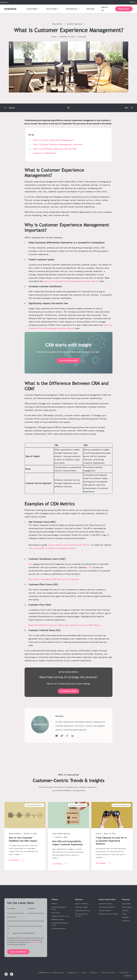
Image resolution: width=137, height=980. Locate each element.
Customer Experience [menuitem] (59, 929)
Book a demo (124, 9)
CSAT (31, 564)
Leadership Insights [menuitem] (81, 907)
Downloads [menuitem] (126, 917)
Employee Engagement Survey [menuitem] (59, 908)
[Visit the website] (62, 736)
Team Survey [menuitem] (56, 913)
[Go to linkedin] (72, 736)
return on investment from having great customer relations (72, 281)
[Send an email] (57, 736)
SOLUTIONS (53, 9)
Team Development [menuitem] (105, 911)
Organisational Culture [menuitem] (82, 911)
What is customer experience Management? (53, 140)
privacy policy (35, 942)
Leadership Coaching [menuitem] (105, 904)
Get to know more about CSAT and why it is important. (54, 579)
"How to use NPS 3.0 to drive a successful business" (52, 548)
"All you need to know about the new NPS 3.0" (70, 545)
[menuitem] (73, 973)
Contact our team (69, 691)
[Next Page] (129, 112)
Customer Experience (74, 24)
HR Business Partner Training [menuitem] (108, 914)
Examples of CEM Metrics (45, 153)
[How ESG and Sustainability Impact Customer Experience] (68, 841)
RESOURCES (73, 9)
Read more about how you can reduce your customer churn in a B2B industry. (65, 625)
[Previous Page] (10, 112)
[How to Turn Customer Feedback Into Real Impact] (25, 841)
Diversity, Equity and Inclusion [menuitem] (82, 915)
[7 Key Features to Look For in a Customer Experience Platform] (112, 841)
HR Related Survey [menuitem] (58, 920)
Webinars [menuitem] (125, 911)
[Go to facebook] (67, 736)
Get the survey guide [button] (68, 365)
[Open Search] (130, 2)
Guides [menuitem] (125, 914)
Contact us (4, 2)
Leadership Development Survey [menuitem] (60, 924)
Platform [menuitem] (54, 904)
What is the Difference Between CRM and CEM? (55, 149)
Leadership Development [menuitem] (107, 907)
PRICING (91, 9)
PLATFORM (33, 9)
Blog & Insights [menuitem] (127, 907)
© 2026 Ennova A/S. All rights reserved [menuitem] (51, 973)
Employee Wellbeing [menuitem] (82, 904)
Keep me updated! (18, 952)
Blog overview (57, 24)
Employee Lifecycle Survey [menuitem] (60, 916)
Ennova (54, 37)
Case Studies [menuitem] (126, 904)
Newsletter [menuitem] (126, 921)
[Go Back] (68, 112)
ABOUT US (106, 9)
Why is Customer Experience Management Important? (58, 144)
